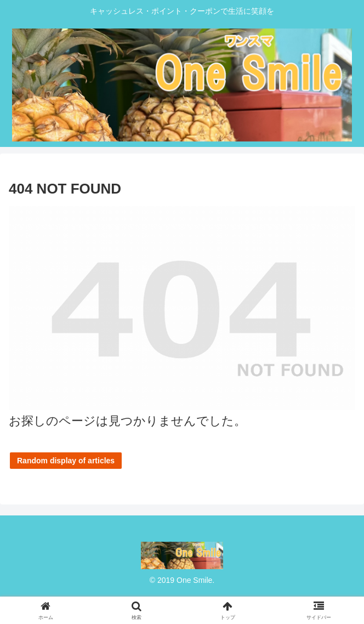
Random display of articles (66, 461)
